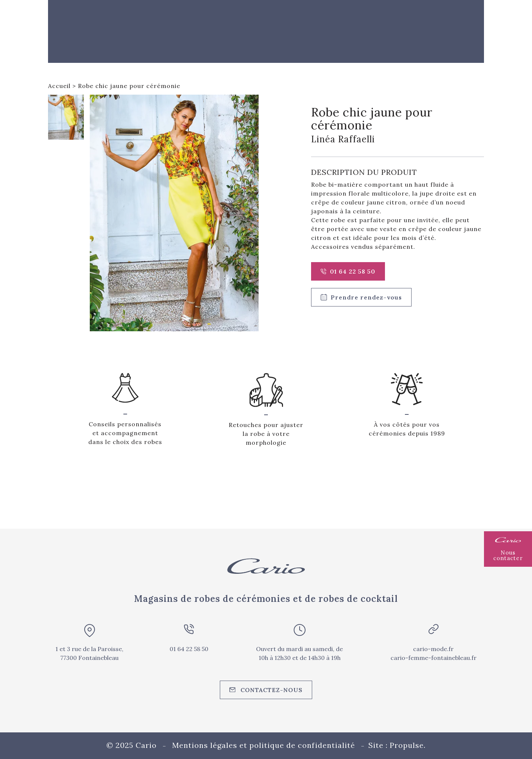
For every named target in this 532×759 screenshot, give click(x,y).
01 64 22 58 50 (348, 271)
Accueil (59, 86)
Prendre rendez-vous (361, 297)
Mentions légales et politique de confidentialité (264, 745)
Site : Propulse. (397, 745)
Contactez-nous (266, 690)
